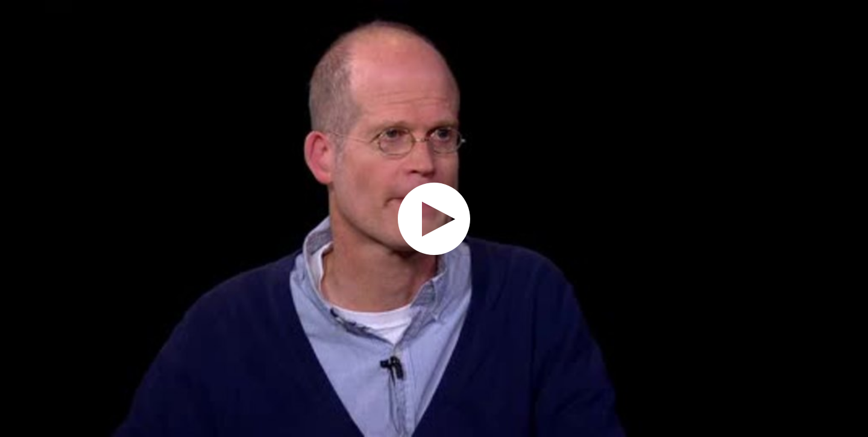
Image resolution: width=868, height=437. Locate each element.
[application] (434, 218)
